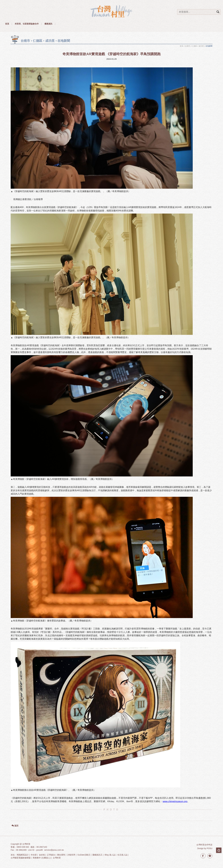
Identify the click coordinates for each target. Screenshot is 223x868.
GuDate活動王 (84, 855)
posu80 (40, 850)
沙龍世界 (71, 855)
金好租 (42, 855)
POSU (209, 848)
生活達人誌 (122, 855)
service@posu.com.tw (54, 850)
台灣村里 (57, 858)
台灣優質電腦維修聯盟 (21, 858)
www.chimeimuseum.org (175, 801)
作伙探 (34, 855)
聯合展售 (61, 855)
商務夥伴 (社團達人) (42, 858)
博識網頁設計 (23, 855)
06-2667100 (42, 847)
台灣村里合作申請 (204, 845)
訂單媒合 (51, 855)
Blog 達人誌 (110, 855)
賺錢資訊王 (97, 855)
